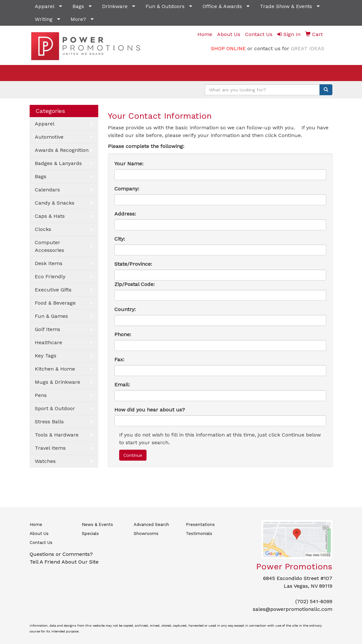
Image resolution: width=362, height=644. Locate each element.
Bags (78, 6)
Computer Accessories (49, 246)
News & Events (97, 524)
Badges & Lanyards (58, 163)
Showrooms (146, 534)
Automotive (49, 137)
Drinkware (115, 6)
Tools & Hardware (57, 435)
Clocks (43, 229)
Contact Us (41, 543)
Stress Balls (49, 422)
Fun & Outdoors (165, 6)
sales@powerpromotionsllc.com (293, 609)
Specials (90, 534)
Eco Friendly (50, 276)
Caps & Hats (50, 216)
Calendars (47, 190)
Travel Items (50, 448)
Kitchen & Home (55, 369)
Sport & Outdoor (55, 408)
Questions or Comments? (61, 554)
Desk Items (49, 263)
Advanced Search (151, 524)
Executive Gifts (53, 290)
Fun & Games (51, 316)
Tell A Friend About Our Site (64, 562)
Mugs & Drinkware (57, 382)
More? (78, 19)
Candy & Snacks (55, 203)
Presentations (200, 524)
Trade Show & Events (286, 6)
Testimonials (199, 534)
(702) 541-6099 (314, 601)
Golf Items (48, 329)
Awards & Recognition (62, 150)
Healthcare (48, 342)
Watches (45, 461)
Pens (41, 395)
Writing (44, 19)
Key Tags (46, 356)
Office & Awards (222, 6)
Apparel (45, 6)
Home (36, 524)
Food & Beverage (55, 303)
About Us (39, 534)
